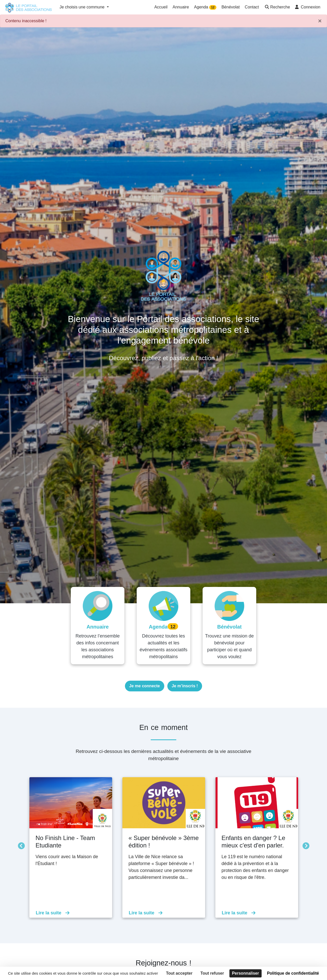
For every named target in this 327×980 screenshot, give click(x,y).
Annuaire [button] (181, 7)
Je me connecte (145, 686)
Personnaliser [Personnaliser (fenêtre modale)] (246, 973)
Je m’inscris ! (185, 686)
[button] (277, 8)
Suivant (305, 845)
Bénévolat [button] (231, 7)
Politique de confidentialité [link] (293, 973)
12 (213, 7)
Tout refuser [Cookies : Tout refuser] (212, 973)
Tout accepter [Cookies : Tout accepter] (179, 973)
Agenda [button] (205, 7)
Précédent (20, 845)
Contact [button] (252, 7)
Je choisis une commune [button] (83, 7)
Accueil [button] (161, 7)
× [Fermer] (320, 21)
